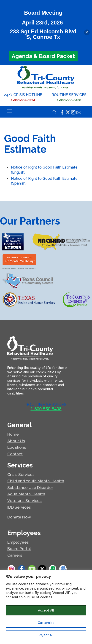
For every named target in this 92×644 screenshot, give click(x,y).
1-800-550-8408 (69, 100)
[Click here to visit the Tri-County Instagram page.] (73, 112)
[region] (46, 607)
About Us (16, 441)
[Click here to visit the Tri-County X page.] (68, 112)
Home (13, 434)
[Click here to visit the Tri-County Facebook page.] (62, 112)
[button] (87, 32)
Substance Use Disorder (30, 487)
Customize (46, 623)
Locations (17, 447)
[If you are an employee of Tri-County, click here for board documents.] (63, 569)
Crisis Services (21, 474)
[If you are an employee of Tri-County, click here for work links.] (53, 569)
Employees (18, 542)
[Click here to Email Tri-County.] (32, 569)
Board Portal (19, 549)
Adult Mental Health (26, 494)
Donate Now (19, 517)
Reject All (46, 635)
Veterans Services (24, 500)
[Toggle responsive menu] (10, 111)
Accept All (46, 610)
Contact (15, 454)
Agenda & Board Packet (43, 56)
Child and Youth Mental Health (36, 481)
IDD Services (19, 507)
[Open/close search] (54, 113)
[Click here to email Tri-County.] (79, 112)
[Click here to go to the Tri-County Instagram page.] (11, 569)
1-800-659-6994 (23, 100)
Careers (15, 555)
